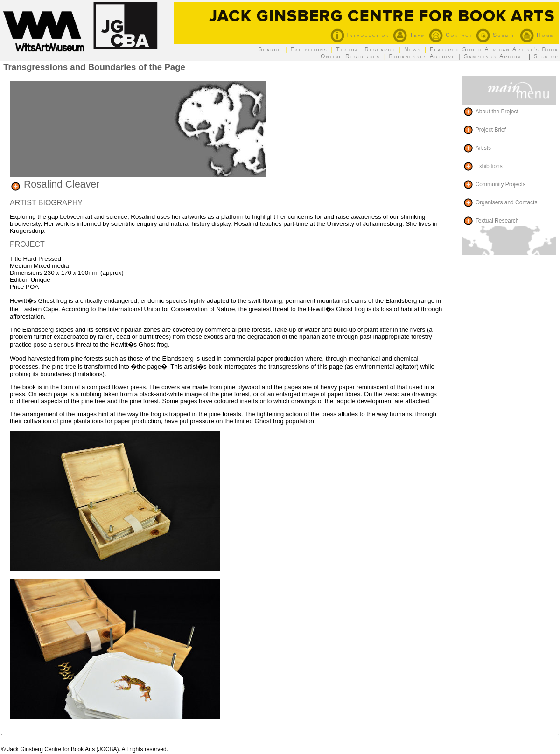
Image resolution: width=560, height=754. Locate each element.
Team (409, 35)
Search (270, 49)
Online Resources (350, 56)
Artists (483, 147)
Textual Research (366, 49)
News (413, 49)
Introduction (360, 35)
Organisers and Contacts (507, 202)
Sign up (546, 56)
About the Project (497, 111)
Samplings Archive (494, 56)
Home (537, 35)
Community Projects (500, 184)
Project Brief (491, 129)
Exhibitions (309, 49)
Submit (495, 35)
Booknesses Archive (422, 56)
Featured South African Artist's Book (494, 49)
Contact (451, 35)
